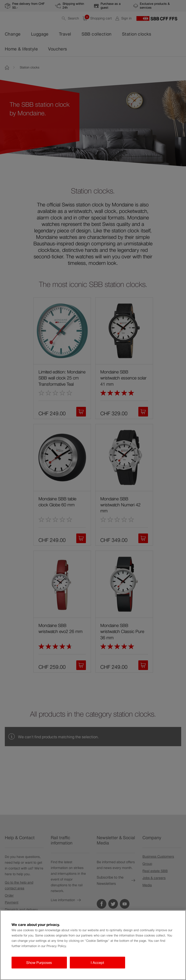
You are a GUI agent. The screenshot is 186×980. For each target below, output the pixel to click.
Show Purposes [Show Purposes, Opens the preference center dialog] (39, 963)
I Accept (97, 963)
